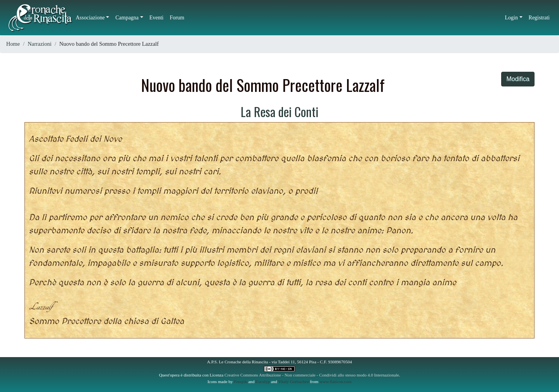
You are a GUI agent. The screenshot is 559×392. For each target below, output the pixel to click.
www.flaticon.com (336, 382)
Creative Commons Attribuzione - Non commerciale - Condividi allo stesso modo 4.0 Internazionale (312, 375)
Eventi (157, 18)
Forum (177, 18)
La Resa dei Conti (279, 111)
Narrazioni (40, 44)
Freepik (240, 382)
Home (13, 44)
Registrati (539, 18)
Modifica (518, 79)
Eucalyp (263, 382)
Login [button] (511, 18)
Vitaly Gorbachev (294, 382)
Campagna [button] (127, 18)
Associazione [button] (90, 18)
